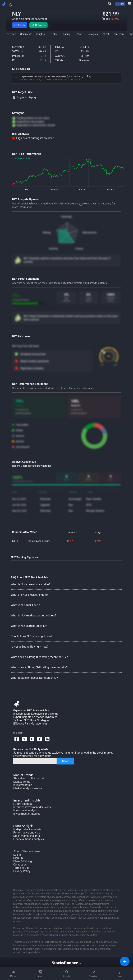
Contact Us (20, 865)
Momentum (90, 233)
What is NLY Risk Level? (25, 605)
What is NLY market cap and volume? (34, 615)
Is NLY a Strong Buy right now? (30, 647)
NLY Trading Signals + (24, 557)
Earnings (67, 217)
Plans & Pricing (23, 861)
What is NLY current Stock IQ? (29, 626)
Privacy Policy (22, 871)
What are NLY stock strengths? (29, 595)
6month (54, 190)
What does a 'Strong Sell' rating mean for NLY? (39, 667)
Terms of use (21, 868)
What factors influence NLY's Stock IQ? (34, 678)
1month (111, 190)
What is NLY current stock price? (30, 584)
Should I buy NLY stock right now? (32, 636)
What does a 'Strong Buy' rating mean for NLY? (39, 657)
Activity (53, 249)
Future (79, 249)
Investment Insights (27, 800)
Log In (17, 855)
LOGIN (120, 4)
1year (26, 190)
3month (82, 190)
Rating (47, 233)
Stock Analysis (23, 826)
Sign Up (18, 858)
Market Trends (23, 775)
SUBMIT (65, 761)
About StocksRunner (27, 851)
